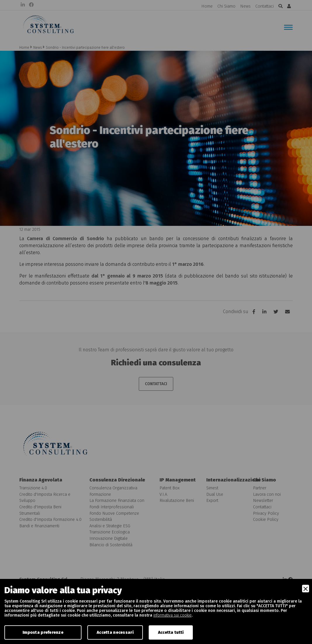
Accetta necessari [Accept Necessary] (115, 632)
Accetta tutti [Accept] (171, 632)
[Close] (306, 589)
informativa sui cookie (173, 615)
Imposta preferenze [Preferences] (43, 632)
